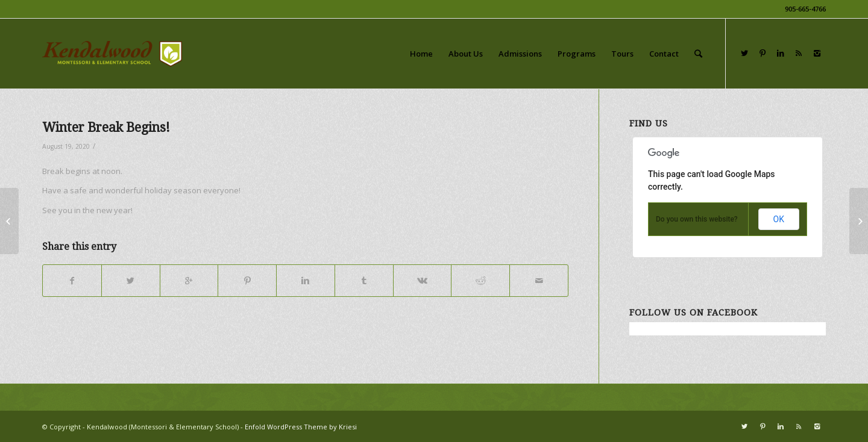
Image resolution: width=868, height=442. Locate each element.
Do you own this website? (697, 219)
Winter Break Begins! (106, 127)
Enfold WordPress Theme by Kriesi (301, 427)
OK (779, 219)
